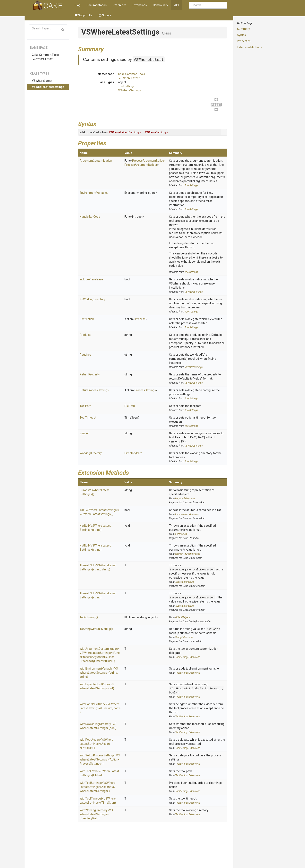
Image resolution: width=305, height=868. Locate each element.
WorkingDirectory (91, 453)
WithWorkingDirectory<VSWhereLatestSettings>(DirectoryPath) (96, 814)
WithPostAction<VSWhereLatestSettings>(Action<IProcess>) (97, 744)
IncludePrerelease (91, 279)
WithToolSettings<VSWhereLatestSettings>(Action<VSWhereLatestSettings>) (98, 787)
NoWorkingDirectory (92, 299)
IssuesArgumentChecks (188, 554)
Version (85, 433)
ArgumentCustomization (96, 161)
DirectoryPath (133, 453)
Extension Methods (249, 47)
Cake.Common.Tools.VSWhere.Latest (45, 57)
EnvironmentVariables (94, 193)
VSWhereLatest (42, 81)
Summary (243, 29)
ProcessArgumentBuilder (149, 161)
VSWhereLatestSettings (48, 87)
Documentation (97, 5)
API (176, 5)
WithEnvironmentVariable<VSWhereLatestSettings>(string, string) (99, 673)
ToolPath (85, 406)
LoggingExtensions (185, 498)
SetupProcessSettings (94, 390)
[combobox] (208, 5)
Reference (120, 5)
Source (105, 15)
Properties (244, 41)
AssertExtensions (185, 582)
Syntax (242, 35)
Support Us (84, 15)
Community (160, 5)
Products (85, 335)
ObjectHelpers (183, 617)
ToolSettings (126, 86)
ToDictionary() (89, 617)
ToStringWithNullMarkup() (96, 629)
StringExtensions (184, 637)
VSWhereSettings (130, 90)
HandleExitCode (90, 217)
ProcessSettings (145, 390)
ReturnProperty (90, 374)
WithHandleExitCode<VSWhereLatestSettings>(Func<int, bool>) (100, 708)
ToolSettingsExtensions (188, 657)
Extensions (140, 5)
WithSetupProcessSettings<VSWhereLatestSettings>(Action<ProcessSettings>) (100, 759)
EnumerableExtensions (187, 514)
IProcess (140, 319)
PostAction (87, 319)
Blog (78, 5)
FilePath (130, 406)
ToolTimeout (88, 418)
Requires (85, 355)
